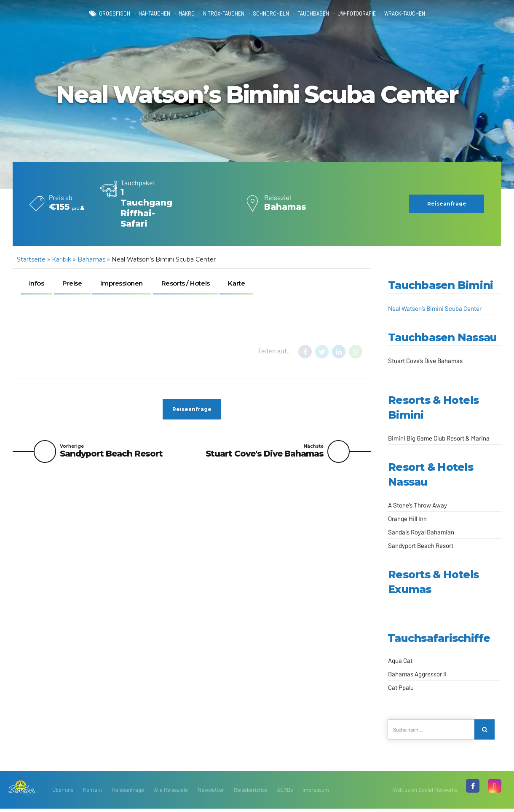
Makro (172, 13)
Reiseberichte (250, 793)
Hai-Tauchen (134, 13)
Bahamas (91, 259)
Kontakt (93, 793)
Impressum (316, 793)
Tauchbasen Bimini (440, 285)
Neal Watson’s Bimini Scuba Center (435, 308)
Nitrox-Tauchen (216, 13)
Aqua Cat (400, 660)
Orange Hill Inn (407, 518)
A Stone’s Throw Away (418, 505)
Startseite (31, 259)
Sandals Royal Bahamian (421, 532)
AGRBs (285, 793)
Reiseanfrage (128, 793)
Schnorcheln (271, 13)
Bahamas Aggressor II (417, 674)
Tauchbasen (320, 13)
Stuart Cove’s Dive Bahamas (425, 361)
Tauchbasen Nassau (442, 337)
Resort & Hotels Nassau (431, 474)
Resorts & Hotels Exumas (433, 582)
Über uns (63, 793)
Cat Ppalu (401, 687)
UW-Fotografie (371, 13)
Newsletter (211, 793)
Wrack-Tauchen (429, 13)
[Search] (486, 731)
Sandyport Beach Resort (421, 545)
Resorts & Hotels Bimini (433, 407)
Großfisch (88, 13)
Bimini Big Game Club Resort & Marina (439, 438)
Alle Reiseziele (171, 793)
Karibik (62, 259)
